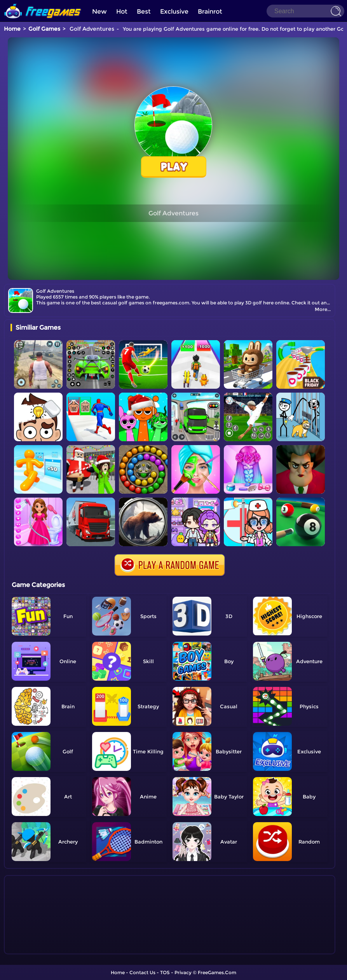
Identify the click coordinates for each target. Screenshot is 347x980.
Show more (36, 949)
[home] (43, 3)
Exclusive (174, 11)
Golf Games (44, 29)
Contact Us (142, 972)
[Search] (305, 11)
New (99, 11)
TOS (165, 972)
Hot (122, 11)
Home (12, 29)
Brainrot (210, 11)
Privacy (183, 972)
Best (144, 11)
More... (323, 309)
